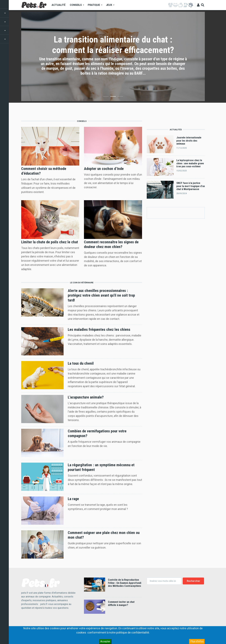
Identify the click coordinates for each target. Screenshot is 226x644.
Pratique (94, 6)
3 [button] (120, 97)
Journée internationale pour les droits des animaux (189, 141)
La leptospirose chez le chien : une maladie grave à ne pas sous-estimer (190, 163)
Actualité (59, 5)
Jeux (109, 6)
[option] (113, 56)
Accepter (105, 641)
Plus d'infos (197, 641)
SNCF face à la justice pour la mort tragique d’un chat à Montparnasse (191, 186)
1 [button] (106, 97)
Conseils (76, 6)
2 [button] (113, 97)
